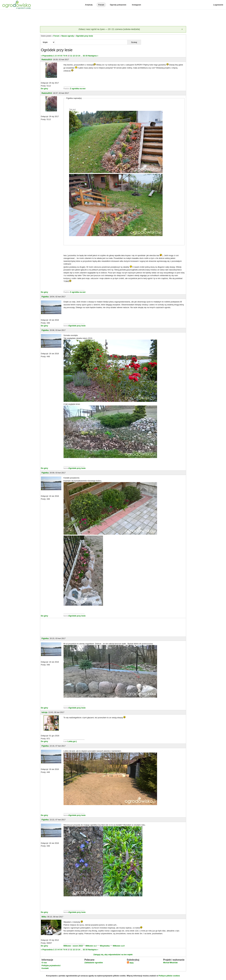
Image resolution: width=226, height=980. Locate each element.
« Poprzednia (47, 56)
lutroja (45, 712)
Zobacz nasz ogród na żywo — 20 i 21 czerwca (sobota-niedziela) (109, 29)
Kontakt (45, 968)
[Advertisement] (113, 18)
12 (74, 56)
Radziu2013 (47, 59)
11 (71, 56)
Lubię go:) (72, 741)
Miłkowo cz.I (91, 946)
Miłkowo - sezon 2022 (73, 946)
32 (84, 56)
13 (76, 56)
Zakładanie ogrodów (94, 963)
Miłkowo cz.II (118, 946)
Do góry (44, 89)
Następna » (93, 56)
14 (79, 56)
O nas (44, 963)
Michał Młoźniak (170, 963)
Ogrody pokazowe (118, 5)
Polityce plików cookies (169, 976)
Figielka (45, 297)
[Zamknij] (182, 29)
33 (86, 56)
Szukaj (134, 42)
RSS (130, 963)
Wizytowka (105, 946)
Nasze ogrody (68, 36)
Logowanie (218, 5)
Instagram (136, 5)
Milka (44, 917)
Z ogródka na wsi (78, 89)
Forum (101, 5)
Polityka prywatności (51, 965)
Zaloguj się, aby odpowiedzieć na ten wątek (113, 955)
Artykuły (89, 5)
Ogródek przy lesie (84, 36)
